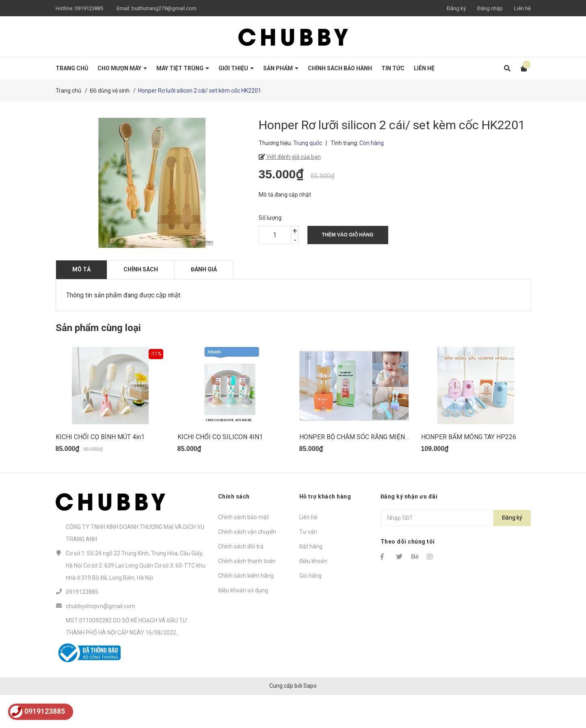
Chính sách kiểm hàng (246, 608)
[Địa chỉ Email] (456, 550)
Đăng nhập (490, 8)
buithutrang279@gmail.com (164, 8)
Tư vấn (308, 564)
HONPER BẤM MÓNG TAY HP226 (469, 469)
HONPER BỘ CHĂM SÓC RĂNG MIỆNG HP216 (365, 469)
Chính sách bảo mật (243, 550)
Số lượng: (271, 218)
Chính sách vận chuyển (247, 564)
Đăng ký (456, 8)
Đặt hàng (311, 579)
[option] (110, 420)
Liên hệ (522, 8)
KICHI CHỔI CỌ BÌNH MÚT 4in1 (100, 469)
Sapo (310, 719)
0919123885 (89, 8)
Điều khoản (313, 594)
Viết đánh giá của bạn (293, 157)
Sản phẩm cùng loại (98, 328)
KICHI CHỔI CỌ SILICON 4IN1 (220, 469)
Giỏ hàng (310, 608)
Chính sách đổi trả (241, 579)
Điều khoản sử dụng (243, 623)
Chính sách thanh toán (247, 594)
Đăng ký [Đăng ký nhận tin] (512, 550)
